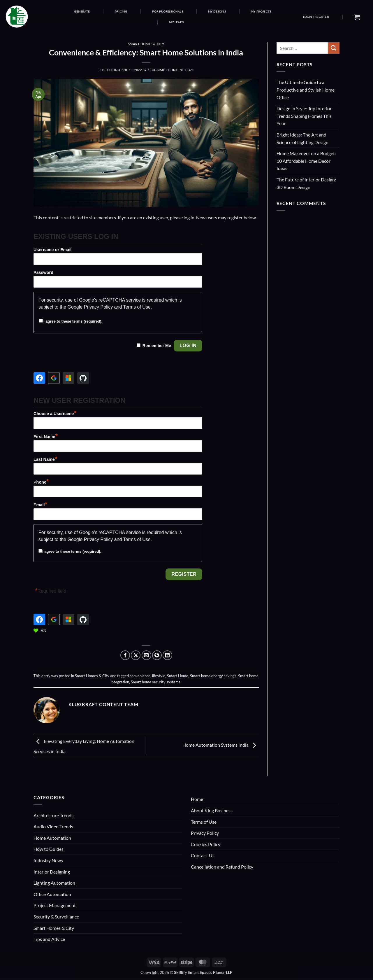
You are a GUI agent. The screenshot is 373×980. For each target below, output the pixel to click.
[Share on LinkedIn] (167, 655)
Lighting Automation (54, 883)
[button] (316, 17)
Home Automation (52, 838)
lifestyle (159, 676)
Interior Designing (52, 872)
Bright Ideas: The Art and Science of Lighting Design (302, 138)
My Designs (217, 11)
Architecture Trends (53, 815)
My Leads (176, 22)
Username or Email (52, 250)
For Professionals (167, 11)
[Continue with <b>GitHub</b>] (83, 378)
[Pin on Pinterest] (157, 655)
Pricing (121, 11)
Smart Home (178, 676)
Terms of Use (137, 307)
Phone (41, 482)
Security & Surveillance (56, 917)
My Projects (261, 11)
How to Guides (49, 849)
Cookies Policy (206, 844)
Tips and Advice (49, 939)
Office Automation (52, 894)
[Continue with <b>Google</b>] (54, 378)
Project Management (55, 905)
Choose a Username (55, 414)
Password (43, 272)
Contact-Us (203, 855)
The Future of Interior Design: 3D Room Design (306, 183)
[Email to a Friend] (146, 655)
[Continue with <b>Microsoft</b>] (68, 378)
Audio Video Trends (53, 826)
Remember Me (157, 346)
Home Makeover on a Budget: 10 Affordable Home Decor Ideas (306, 161)
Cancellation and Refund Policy (222, 867)
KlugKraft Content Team (170, 70)
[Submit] (334, 48)
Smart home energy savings (213, 676)
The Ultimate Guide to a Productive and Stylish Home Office (306, 90)
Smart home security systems (156, 682)
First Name (46, 437)
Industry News (48, 860)
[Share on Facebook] (125, 655)
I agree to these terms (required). (71, 321)
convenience (140, 676)
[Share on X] (136, 655)
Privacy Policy (98, 307)
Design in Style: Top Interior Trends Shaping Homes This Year (304, 116)
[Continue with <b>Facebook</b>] (39, 378)
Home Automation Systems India (221, 745)
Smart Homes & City (146, 44)
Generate (82, 11)
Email (40, 505)
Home (197, 799)
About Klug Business (212, 810)
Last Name (45, 459)
